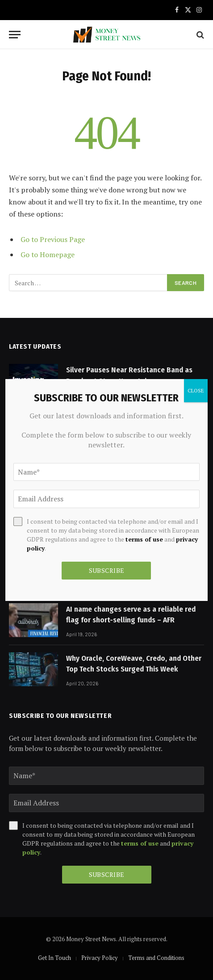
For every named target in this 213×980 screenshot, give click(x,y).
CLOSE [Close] (196, 390)
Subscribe (107, 874)
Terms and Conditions (156, 958)
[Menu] (15, 35)
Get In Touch (54, 958)
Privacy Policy (100, 958)
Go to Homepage (48, 254)
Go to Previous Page (53, 239)
